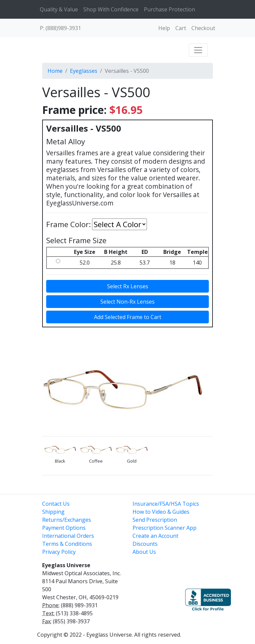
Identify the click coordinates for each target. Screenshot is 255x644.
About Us (144, 552)
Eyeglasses (84, 71)
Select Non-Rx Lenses (127, 302)
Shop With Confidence (111, 9)
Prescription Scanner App (164, 528)
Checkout (203, 28)
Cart (181, 28)
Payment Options (64, 528)
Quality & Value (59, 9)
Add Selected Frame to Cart (128, 317)
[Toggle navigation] (198, 50)
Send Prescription (155, 520)
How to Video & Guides (161, 512)
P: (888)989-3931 (60, 28)
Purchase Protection (169, 9)
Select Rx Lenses (128, 286)
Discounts (145, 544)
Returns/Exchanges (67, 520)
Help (164, 28)
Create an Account (155, 536)
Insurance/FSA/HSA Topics (166, 504)
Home (55, 71)
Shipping (53, 512)
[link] (155, 597)
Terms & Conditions (67, 544)
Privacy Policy (59, 552)
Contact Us (56, 504)
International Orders (68, 536)
